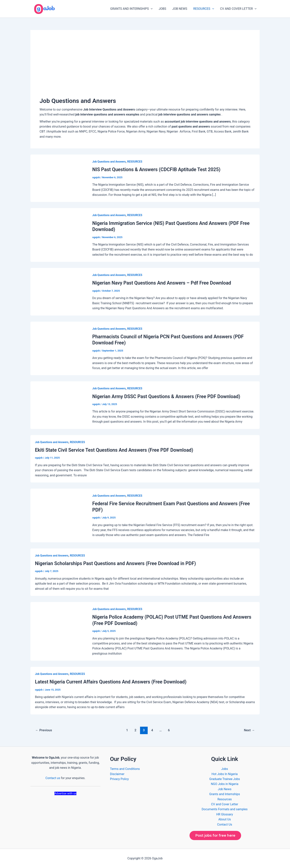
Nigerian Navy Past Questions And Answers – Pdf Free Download (162, 283)
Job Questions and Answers (109, 162)
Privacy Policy (119, 779)
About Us (225, 819)
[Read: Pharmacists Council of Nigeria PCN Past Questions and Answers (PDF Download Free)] (59, 348)
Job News (225, 789)
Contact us (53, 778)
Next (249, 730)
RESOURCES (204, 9)
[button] (151, 9)
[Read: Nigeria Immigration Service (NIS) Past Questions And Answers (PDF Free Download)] (59, 235)
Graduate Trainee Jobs (225, 779)
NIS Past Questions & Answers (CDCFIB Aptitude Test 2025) (156, 170)
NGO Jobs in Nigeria (225, 784)
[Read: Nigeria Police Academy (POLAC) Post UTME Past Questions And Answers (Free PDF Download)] (59, 631)
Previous (44, 730)
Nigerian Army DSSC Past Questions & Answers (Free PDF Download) (166, 397)
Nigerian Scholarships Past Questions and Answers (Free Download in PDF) (115, 563)
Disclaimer (117, 774)
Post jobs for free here (215, 835)
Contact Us (225, 824)
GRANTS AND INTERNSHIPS (131, 9)
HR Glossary (225, 814)
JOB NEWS (180, 9)
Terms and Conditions (125, 769)
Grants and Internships (225, 794)
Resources (225, 799)
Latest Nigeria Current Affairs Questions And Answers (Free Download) (111, 682)
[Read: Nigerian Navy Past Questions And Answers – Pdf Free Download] (59, 292)
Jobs (225, 769)
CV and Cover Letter (225, 804)
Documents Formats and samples (225, 809)
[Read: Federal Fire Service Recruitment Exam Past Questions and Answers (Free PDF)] (59, 515)
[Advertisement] (145, 68)
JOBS (162, 9)
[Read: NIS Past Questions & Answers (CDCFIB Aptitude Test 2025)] (59, 178)
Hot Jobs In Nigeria (225, 774)
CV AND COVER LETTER (238, 9)
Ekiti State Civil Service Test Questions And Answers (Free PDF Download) (114, 450)
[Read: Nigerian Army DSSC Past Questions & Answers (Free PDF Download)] (59, 405)
